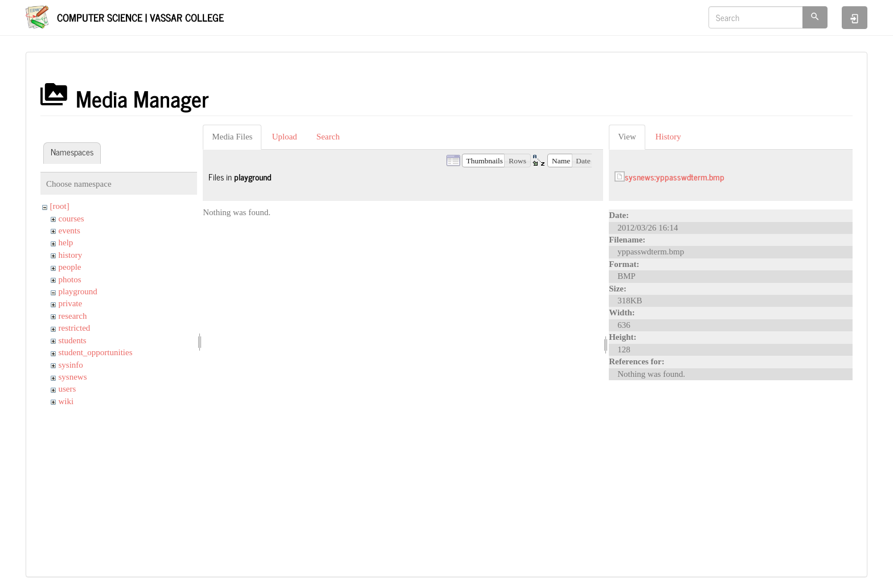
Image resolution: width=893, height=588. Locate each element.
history (71, 255)
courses (71, 219)
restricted (75, 328)
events (69, 231)
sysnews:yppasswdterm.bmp (675, 177)
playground (78, 291)
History (668, 137)
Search (328, 137)
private (71, 303)
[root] (60, 206)
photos (70, 279)
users (67, 389)
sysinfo (71, 365)
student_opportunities (96, 352)
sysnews (73, 377)
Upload (284, 137)
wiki (66, 401)
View (627, 137)
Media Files (232, 137)
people (70, 267)
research (73, 316)
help (66, 242)
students (73, 340)
